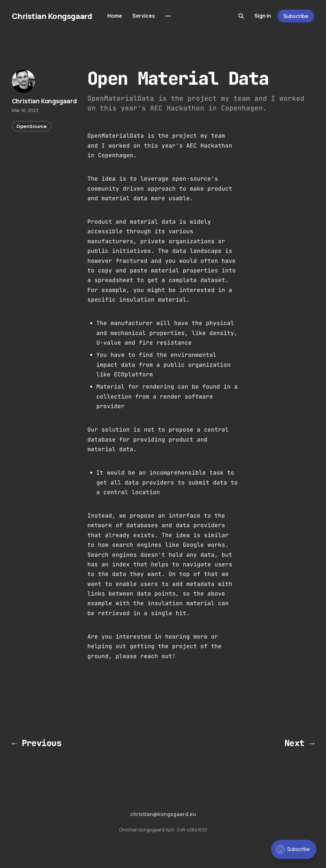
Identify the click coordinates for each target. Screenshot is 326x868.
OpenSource (32, 126)
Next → (300, 743)
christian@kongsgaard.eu (163, 814)
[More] (168, 16)
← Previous (37, 743)
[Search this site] (241, 16)
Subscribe (296, 16)
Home (115, 16)
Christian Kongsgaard (52, 16)
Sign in (263, 16)
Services (144, 16)
